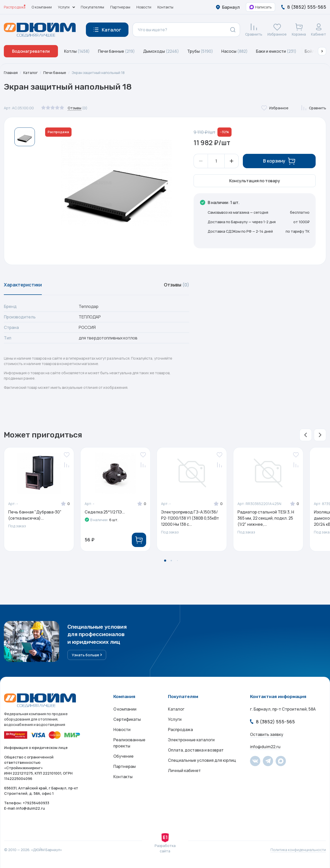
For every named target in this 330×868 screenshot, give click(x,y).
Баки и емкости (276, 51)
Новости (144, 7)
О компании (42, 7)
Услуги (175, 719)
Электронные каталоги (191, 740)
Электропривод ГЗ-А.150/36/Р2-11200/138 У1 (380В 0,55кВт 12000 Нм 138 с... (190, 518)
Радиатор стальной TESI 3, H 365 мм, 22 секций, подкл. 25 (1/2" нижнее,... (266, 518)
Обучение (123, 756)
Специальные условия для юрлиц (202, 760)
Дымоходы (161, 51)
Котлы (77, 51)
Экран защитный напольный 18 (98, 73)
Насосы (234, 51)
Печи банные (116, 51)
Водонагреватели (31, 51)
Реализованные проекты (129, 743)
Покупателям (92, 7)
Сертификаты (127, 719)
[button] (322, 51)
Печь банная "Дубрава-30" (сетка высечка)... (35, 515)
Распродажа (15, 7)
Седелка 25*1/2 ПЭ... (105, 512)
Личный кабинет (184, 770)
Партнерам (120, 7)
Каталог (31, 73)
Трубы (200, 51)
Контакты (165, 7)
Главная (11, 73)
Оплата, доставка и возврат (196, 750)
